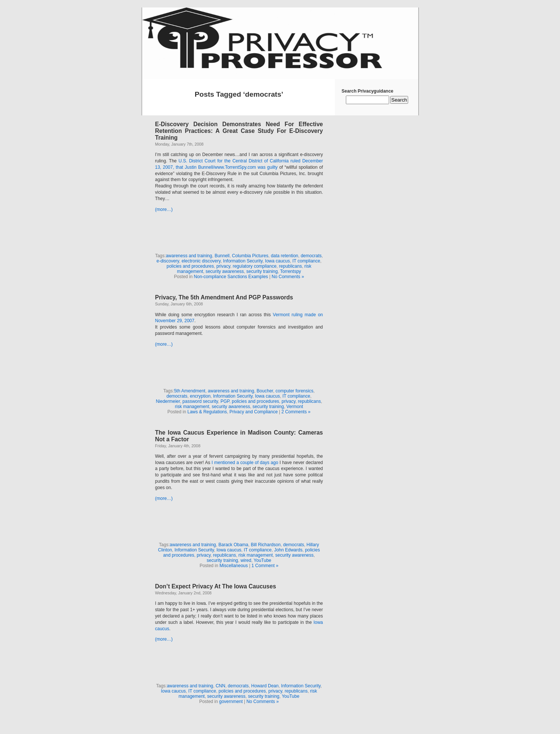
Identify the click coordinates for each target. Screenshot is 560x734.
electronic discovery (201, 261)
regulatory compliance (255, 266)
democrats (311, 256)
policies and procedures (190, 266)
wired (246, 560)
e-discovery (168, 261)
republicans (290, 266)
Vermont (295, 407)
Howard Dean (265, 686)
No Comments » (288, 277)
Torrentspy (291, 271)
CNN (220, 686)
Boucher (265, 391)
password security (200, 401)
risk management (192, 407)
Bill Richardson (266, 545)
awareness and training (189, 256)
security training (262, 271)
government (231, 702)
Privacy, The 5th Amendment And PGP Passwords (224, 297)
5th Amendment (190, 391)
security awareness (225, 271)
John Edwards (288, 550)
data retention (284, 256)
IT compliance (306, 261)
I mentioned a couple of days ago (245, 463)
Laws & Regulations (207, 412)
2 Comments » (296, 412)
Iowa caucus (277, 261)
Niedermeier (168, 401)
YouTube (262, 560)
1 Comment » (265, 566)
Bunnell (222, 256)
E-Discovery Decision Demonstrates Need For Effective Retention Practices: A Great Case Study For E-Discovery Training (239, 131)
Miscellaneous (234, 566)
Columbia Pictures (250, 256)
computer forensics (295, 391)
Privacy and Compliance (254, 412)
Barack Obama (233, 545)
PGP (225, 401)
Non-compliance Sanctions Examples (231, 277)
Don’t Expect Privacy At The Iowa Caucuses (216, 586)
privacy (223, 266)
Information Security (243, 261)
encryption (200, 396)
